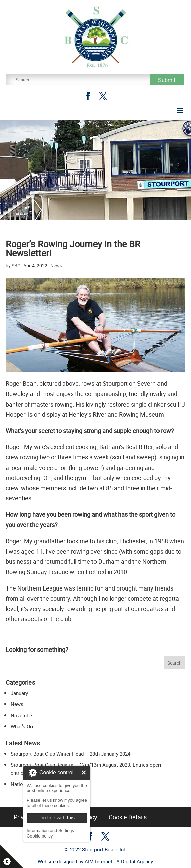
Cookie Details (128, 817)
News (56, 266)
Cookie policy (40, 836)
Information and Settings (50, 831)
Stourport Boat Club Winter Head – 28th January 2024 (71, 754)
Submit (167, 80)
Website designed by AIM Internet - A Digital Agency (95, 861)
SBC (16, 266)
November (22, 715)
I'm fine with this (84, 773)
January (19, 693)
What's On (22, 726)
